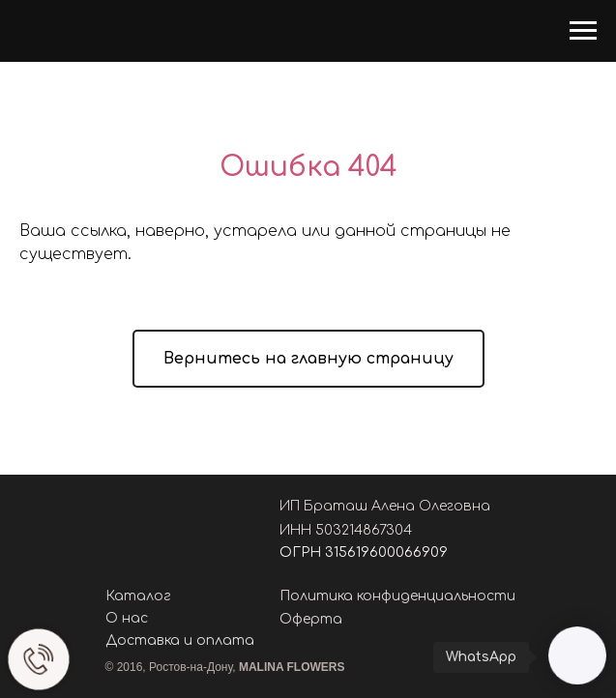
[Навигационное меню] (583, 31)
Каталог (138, 596)
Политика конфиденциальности (397, 596)
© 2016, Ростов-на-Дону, (225, 667)
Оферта (311, 619)
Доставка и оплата (180, 640)
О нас (127, 618)
